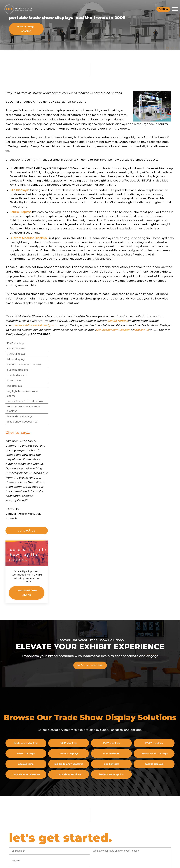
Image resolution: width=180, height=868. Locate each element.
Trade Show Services (77, 641)
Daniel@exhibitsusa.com (48, 457)
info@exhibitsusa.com (36, 825)
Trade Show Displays (152, 193)
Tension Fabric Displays (159, 618)
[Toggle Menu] (173, 10)
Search (123, 822)
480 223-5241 (36, 838)
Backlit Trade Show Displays (157, 141)
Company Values (128, 791)
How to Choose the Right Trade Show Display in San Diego (103, 809)
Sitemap (123, 835)
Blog (121, 810)
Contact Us (125, 828)
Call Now (162, 10)
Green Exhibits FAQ (156, 834)
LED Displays (147, 162)
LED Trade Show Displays (77, 630)
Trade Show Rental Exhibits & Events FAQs (156, 803)
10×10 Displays (148, 120)
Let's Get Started (90, 533)
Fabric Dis (20, 295)
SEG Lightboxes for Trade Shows (155, 170)
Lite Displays (22, 265)
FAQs (149, 785)
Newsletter (125, 816)
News (95, 785)
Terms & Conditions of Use (116, 863)
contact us (76, 457)
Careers (123, 797)
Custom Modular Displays (32, 330)
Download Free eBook (158, 368)
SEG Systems (36, 630)
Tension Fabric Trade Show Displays (156, 185)
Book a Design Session (30, 59)
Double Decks (150, 152)
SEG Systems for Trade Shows (158, 178)
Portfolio (69, 831)
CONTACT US (159, 307)
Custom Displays (152, 146)
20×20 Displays (149, 130)
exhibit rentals (58, 443)
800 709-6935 (37, 815)
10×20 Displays (149, 125)
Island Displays (149, 136)
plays (31, 295)
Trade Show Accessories (155, 198)
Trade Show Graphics (118, 641)
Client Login (71, 837)
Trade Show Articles (76, 825)
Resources (72, 785)
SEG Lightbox (118, 630)
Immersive (146, 157)
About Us (125, 785)
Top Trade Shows (74, 809)
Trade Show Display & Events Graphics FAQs (156, 816)
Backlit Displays (159, 630)
